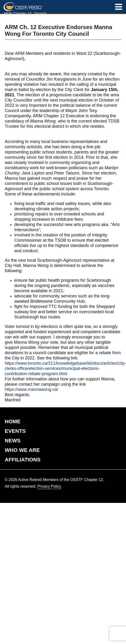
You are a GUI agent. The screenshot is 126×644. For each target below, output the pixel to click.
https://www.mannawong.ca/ (31, 389)
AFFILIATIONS (23, 460)
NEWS (13, 441)
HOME (13, 422)
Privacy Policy (49, 486)
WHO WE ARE (22, 450)
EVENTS (15, 431)
